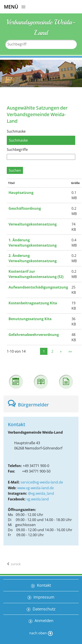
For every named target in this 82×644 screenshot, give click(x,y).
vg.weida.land (38, 499)
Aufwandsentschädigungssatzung (38, 287)
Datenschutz (43, 609)
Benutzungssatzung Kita (30, 319)
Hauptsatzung (21, 193)
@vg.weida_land (41, 493)
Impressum (43, 597)
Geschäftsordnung (25, 208)
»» (70, 351)
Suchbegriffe (17, 150)
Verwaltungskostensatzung (33, 224)
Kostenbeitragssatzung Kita (33, 303)
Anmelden (43, 621)
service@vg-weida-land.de (42, 482)
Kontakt (43, 585)
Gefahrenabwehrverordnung (34, 335)
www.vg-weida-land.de (36, 488)
